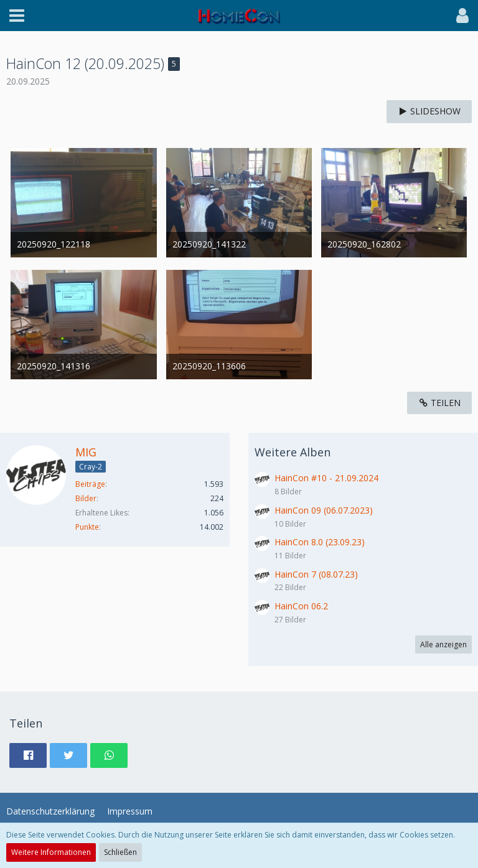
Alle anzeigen (443, 644)
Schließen (120, 852)
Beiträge (90, 484)
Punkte (87, 527)
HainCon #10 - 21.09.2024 (326, 478)
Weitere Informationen (51, 852)
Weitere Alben (293, 452)
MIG (86, 452)
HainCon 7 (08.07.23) (316, 574)
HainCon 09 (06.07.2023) (324, 510)
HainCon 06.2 (301, 606)
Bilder (86, 498)
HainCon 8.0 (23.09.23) (320, 542)
